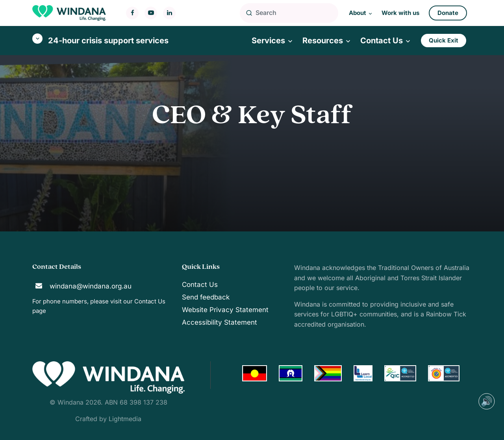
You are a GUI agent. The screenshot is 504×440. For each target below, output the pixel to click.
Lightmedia (125, 419)
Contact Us (150, 301)
